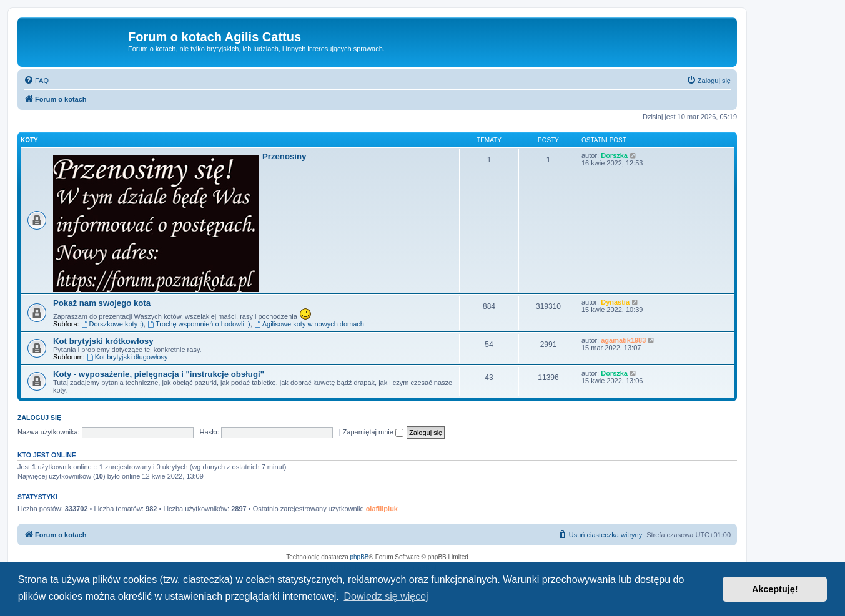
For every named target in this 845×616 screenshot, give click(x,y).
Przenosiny (284, 156)
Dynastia (615, 302)
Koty (29, 140)
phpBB (360, 557)
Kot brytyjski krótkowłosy (103, 341)
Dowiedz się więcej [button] (386, 596)
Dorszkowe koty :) (112, 324)
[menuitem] (36, 81)
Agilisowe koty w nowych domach (309, 324)
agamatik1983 (623, 340)
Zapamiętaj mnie (373, 432)
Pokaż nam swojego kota (102, 303)
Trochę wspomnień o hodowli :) (199, 324)
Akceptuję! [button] (775, 589)
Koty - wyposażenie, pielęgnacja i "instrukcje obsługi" (159, 374)
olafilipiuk (382, 509)
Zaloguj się (39, 418)
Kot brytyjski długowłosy (127, 357)
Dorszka (614, 155)
